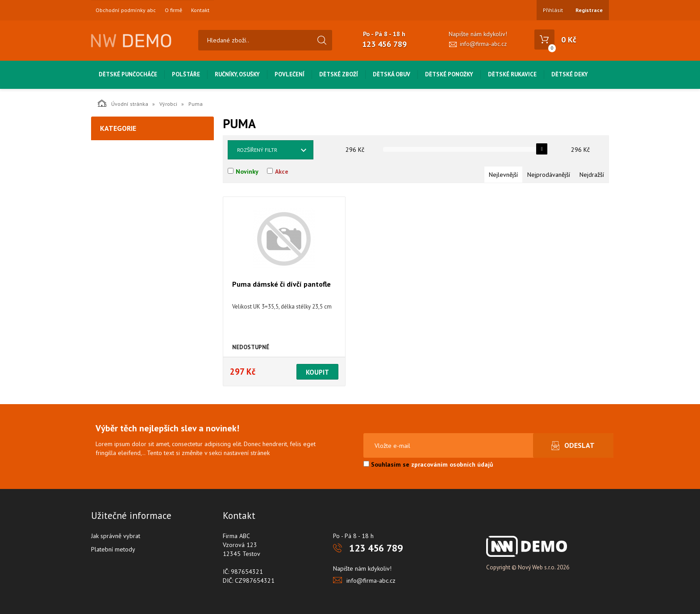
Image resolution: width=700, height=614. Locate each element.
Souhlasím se (428, 464)
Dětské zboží (339, 74)
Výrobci (168, 104)
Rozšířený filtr (257, 150)
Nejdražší (592, 175)
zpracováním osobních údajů (452, 464)
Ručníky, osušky (237, 74)
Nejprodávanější (549, 175)
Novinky (247, 171)
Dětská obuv (392, 74)
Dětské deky (570, 74)
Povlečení (290, 74)
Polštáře (186, 74)
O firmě (173, 10)
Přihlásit (553, 10)
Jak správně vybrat (116, 536)
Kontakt (200, 10)
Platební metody (113, 549)
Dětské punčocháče (128, 74)
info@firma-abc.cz (483, 44)
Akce (282, 171)
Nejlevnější (503, 175)
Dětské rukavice (512, 74)
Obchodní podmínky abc (126, 10)
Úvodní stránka (123, 103)
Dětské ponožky (449, 74)
